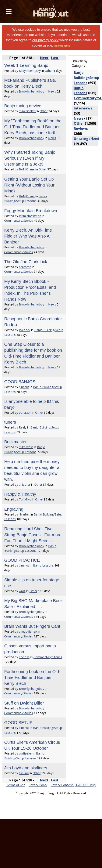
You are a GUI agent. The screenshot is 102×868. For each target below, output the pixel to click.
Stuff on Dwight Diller (24, 703)
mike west (26, 447)
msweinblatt (27, 111)
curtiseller (25, 753)
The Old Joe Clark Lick (26, 262)
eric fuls (24, 657)
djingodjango (28, 631)
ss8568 (24, 773)
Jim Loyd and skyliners (26, 768)
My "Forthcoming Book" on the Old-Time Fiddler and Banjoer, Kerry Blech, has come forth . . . (34, 127)
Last (55, 58)
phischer (25, 484)
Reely (23, 427)
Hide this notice (62, 46)
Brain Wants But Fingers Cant (32, 626)
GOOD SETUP (18, 723)
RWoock (25, 330)
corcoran (25, 267)
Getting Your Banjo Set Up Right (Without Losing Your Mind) (29, 185)
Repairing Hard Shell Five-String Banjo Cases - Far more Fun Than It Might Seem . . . (33, 535)
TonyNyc (25, 499)
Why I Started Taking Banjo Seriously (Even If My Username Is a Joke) (30, 158)
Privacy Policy (38, 785)
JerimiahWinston (30, 216)
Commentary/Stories (19, 220)
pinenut (24, 387)
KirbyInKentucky (30, 71)
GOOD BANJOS (20, 382)
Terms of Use (16, 785)
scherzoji (25, 413)
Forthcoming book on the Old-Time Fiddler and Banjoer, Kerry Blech (32, 677)
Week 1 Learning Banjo (26, 65)
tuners (10, 422)
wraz (22, 591)
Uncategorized (87, 139)
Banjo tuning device (23, 106)
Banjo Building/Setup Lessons (87, 78)
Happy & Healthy (20, 494)
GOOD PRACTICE (22, 560)
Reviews (81, 129)
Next (44, 58)
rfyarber (24, 514)
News (52, 91)
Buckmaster (15, 442)
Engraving (14, 509)
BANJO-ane (27, 169)
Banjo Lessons (43, 565)
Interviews (83, 108)
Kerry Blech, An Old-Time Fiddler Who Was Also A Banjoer (28, 236)
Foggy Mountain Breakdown (31, 211)
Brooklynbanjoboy (31, 91)
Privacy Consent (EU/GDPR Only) (73, 785)
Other (49, 71)
